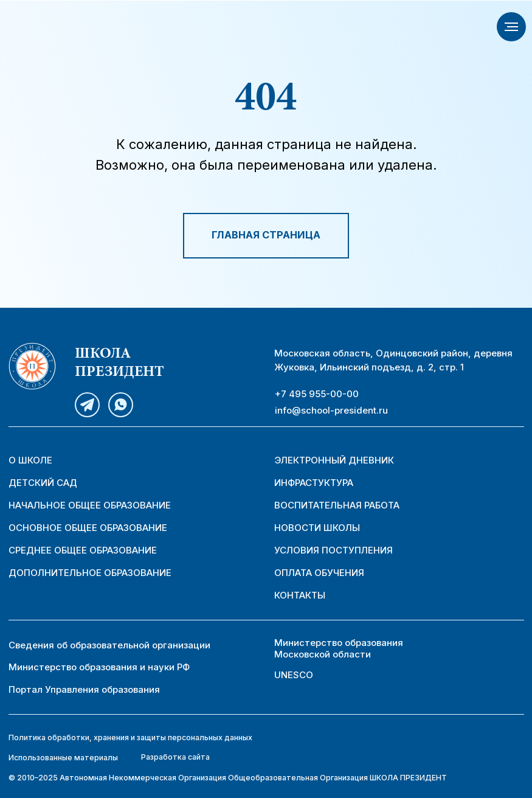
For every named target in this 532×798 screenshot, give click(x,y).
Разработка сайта (175, 757)
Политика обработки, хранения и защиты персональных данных (130, 737)
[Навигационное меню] (511, 27)
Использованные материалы (63, 758)
